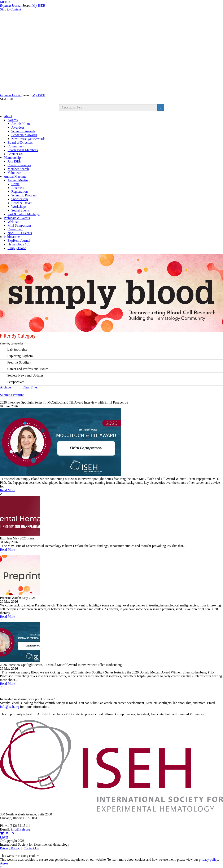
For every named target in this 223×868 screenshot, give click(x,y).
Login (4, 837)
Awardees (18, 127)
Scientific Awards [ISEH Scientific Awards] (23, 131)
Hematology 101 (19, 244)
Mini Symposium (19, 225)
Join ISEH (14, 161)
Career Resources (19, 165)
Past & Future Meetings (23, 214)
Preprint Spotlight (19, 362)
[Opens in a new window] (2, 833)
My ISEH (39, 6)
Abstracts (18, 188)
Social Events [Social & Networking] (21, 210)
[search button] (161, 108)
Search (27, 6)
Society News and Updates (25, 375)
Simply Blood (17, 248)
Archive (5, 387)
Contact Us (15, 154)
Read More (8, 490)
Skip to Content (10, 9)
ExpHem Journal (19, 241)
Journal (11, 6)
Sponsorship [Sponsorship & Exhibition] (20, 199)
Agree (4, 863)
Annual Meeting (15, 176)
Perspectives (16, 382)
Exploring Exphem (20, 356)
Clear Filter (30, 387)
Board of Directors (20, 143)
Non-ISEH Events (20, 233)
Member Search (18, 169)
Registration (19, 192)
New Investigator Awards (28, 139)
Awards (13, 120)
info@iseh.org (10, 707)
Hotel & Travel (21, 203)
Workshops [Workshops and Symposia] (19, 207)
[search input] (108, 108)
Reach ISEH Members (23, 150)
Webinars (14, 222)
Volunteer (14, 173)
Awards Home (21, 124)
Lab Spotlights (17, 349)
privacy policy (208, 860)
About (8, 116)
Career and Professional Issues (28, 369)
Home (15, 184)
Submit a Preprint (12, 395)
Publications (12, 237)
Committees (16, 146)
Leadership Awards (24, 135)
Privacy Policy (10, 848)
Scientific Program (24, 195)
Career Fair (15, 229)
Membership (12, 158)
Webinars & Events (17, 218)
